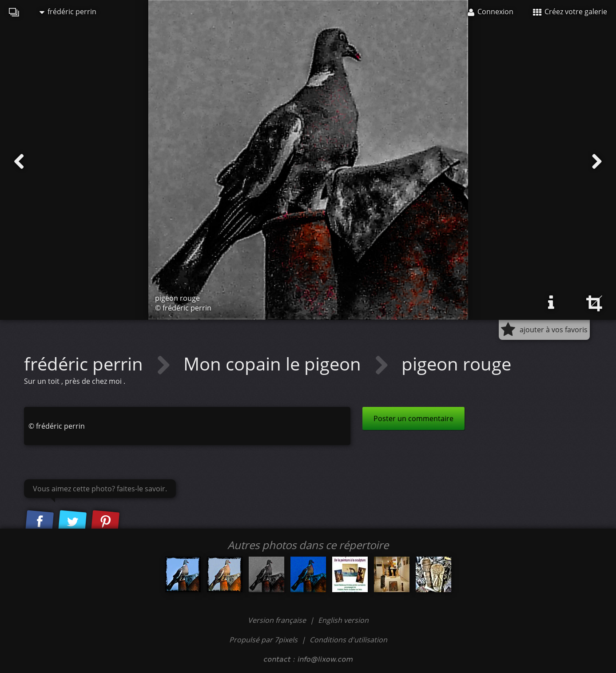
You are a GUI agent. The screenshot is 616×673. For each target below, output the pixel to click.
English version (343, 620)
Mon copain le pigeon (274, 364)
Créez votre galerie (570, 12)
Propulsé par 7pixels (263, 640)
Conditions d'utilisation (348, 640)
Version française (278, 620)
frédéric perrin (68, 12)
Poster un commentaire (413, 418)
